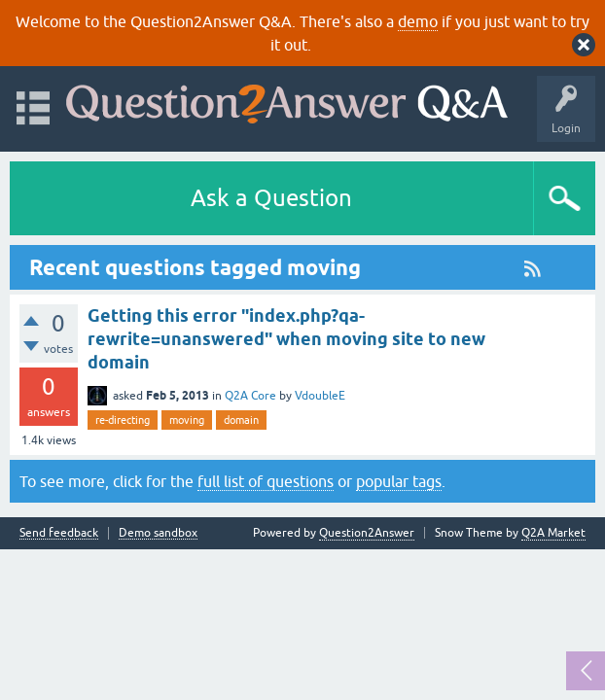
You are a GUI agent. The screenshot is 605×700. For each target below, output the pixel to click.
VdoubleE (320, 396)
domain (241, 420)
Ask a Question (271, 198)
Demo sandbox (158, 533)
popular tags (399, 481)
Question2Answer (367, 533)
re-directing (123, 420)
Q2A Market (553, 533)
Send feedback (59, 533)
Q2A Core (250, 396)
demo (418, 21)
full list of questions (266, 481)
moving (187, 420)
